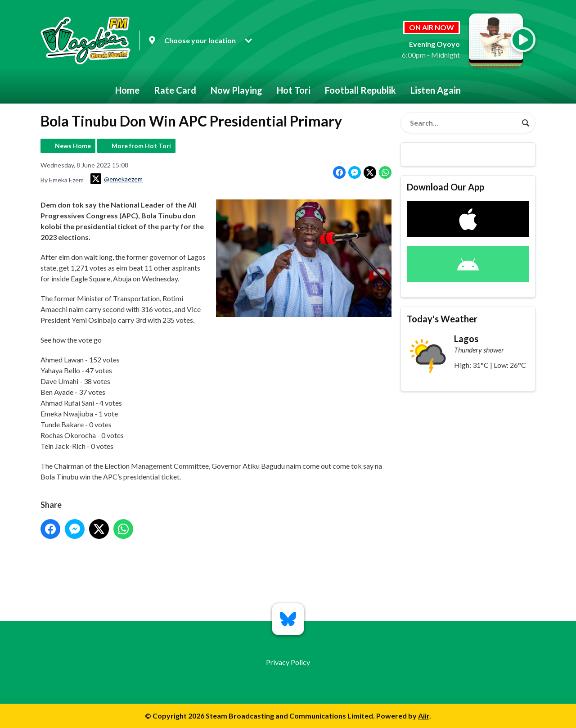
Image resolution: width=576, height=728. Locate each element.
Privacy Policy (288, 662)
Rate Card (175, 90)
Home (127, 90)
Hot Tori (294, 90)
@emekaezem (117, 179)
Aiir (424, 716)
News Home (73, 146)
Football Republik (360, 90)
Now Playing (236, 90)
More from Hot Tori (141, 146)
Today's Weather (442, 319)
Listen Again (436, 90)
